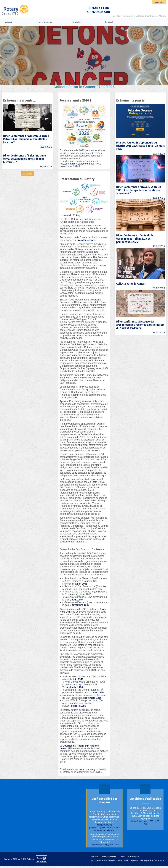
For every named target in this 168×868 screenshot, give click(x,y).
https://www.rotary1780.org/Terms (146, 823)
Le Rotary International (123, 16)
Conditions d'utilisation (130, 856)
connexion (159, 2)
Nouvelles (77, 22)
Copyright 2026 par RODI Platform (19, 859)
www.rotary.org (87, 769)
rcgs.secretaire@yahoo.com (75, 164)
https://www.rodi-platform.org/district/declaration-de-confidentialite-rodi (104, 827)
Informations (45, 22)
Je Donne (27, 174)
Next (164, 55)
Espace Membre (159, 16)
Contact (109, 22)
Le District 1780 (142, 16)
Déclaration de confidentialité (104, 856)
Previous (4, 55)
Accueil (9, 22)
